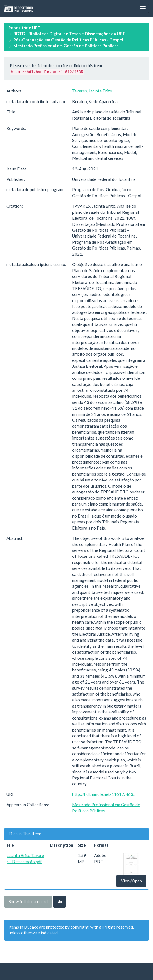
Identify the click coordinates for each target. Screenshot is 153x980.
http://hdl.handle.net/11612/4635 (104, 794)
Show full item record (28, 901)
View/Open (131, 881)
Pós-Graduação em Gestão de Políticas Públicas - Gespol (68, 40)
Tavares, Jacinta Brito (92, 91)
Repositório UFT (25, 28)
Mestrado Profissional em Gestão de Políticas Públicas (66, 46)
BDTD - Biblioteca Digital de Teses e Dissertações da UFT (69, 34)
